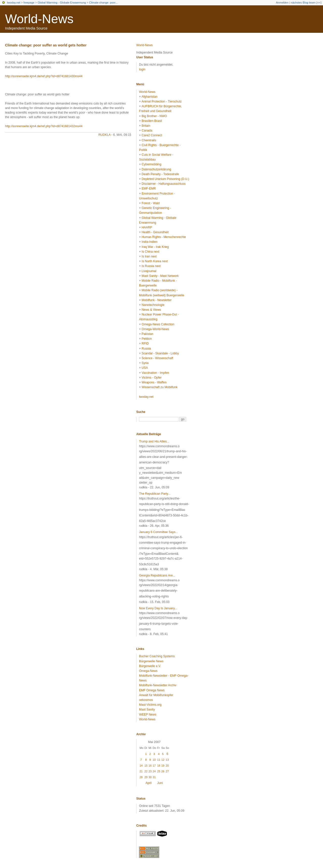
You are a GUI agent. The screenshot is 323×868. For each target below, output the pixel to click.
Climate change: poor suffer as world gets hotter (46, 45)
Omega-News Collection (158, 324)
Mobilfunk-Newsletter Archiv (158, 685)
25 (159, 771)
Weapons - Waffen (154, 382)
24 (154, 771)
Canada (147, 130)
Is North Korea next (155, 261)
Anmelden (282, 3)
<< (319, 3)
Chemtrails (149, 140)
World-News (39, 19)
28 (141, 777)
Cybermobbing (151, 164)
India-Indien (150, 242)
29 (146, 777)
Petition (147, 339)
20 (167, 766)
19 (163, 766)
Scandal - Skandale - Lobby (160, 353)
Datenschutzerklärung (156, 169)
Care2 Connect (152, 135)
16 (150, 766)
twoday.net (14, 3)
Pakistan (147, 334)
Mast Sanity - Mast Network (160, 276)
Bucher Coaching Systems (157, 656)
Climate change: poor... (103, 3)
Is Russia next (151, 266)
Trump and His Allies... (154, 441)
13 (167, 760)
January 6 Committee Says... (158, 532)
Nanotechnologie (153, 305)
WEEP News (148, 715)
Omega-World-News (155, 329)
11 (159, 760)
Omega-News (148, 671)
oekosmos (146, 700)
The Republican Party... (155, 494)
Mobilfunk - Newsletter (157, 300)
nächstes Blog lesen (303, 3)
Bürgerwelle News (151, 661)
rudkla (104, 135)
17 (154, 766)
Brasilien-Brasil (152, 121)
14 (141, 766)
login (142, 69)
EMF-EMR (149, 189)
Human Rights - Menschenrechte (164, 237)
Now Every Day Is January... (158, 608)
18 (159, 766)
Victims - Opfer (152, 378)
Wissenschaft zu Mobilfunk (159, 387)
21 (141, 771)
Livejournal (149, 271)
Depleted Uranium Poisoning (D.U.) (165, 179)
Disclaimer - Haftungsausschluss (164, 184)
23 (150, 771)
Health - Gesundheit (155, 232)
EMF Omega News (152, 690)
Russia (146, 349)
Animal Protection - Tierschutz (162, 101)
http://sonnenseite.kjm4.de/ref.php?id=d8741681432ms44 (44, 126)
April (149, 783)
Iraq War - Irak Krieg (155, 247)
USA (145, 368)
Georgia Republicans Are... (157, 575)
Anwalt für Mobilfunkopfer (156, 695)
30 (150, 777)
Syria (145, 363)
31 (154, 777)
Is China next (150, 252)
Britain (146, 126)
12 (163, 760)
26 (163, 771)
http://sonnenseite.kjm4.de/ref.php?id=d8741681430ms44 (44, 76)
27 (167, 771)
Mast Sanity (147, 709)
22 (146, 771)
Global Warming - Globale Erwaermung (62, 3)
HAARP (147, 227)
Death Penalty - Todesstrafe (160, 174)
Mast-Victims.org (150, 705)
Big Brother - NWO (154, 116)
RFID (145, 344)
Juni (160, 783)
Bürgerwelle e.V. (150, 666)
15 (146, 766)
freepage (29, 3)
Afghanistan (150, 97)
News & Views (151, 310)
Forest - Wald (151, 203)
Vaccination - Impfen (155, 373)
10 (154, 760)
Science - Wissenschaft (157, 358)
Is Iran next (149, 256)
